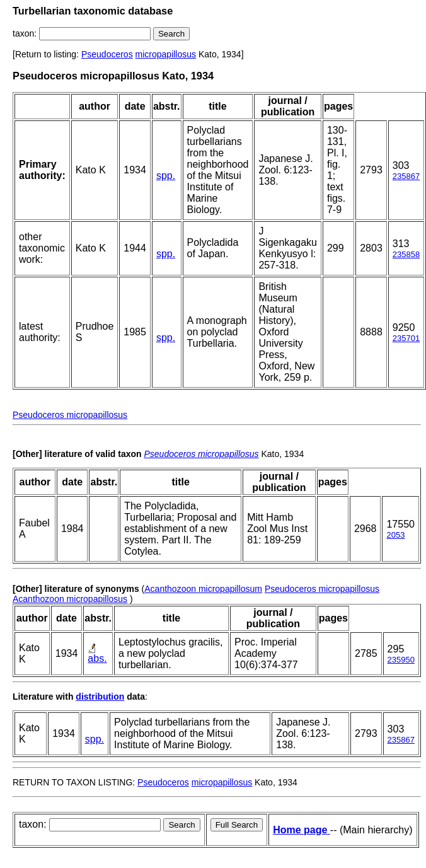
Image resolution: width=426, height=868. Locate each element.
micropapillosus (166, 54)
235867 (406, 176)
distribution (100, 697)
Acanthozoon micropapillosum (203, 589)
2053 (395, 535)
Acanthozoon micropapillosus (70, 599)
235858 (406, 254)
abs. (97, 658)
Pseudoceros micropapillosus (70, 415)
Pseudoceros (107, 54)
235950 (401, 660)
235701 (406, 338)
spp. (166, 176)
